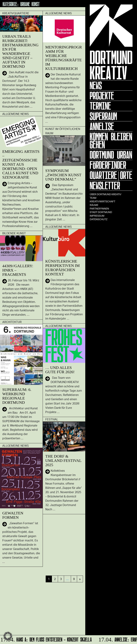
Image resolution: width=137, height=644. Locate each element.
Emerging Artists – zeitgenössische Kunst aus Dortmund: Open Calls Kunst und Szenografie (21, 164)
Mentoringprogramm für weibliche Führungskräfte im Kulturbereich (64, 58)
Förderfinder (108, 165)
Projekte (102, 96)
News (96, 85)
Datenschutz (99, 219)
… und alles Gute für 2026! (60, 370)
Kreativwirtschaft (102, 201)
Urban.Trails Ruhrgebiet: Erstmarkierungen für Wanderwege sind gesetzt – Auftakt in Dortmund (20, 51)
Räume (94, 205)
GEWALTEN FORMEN (13, 515)
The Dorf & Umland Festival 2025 (63, 461)
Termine (100, 106)
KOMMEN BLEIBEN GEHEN (111, 141)
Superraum (103, 116)
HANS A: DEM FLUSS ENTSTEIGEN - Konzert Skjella (47, 639)
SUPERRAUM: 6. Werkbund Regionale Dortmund (17, 396)
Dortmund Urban (111, 155)
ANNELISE (102, 126)
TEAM (93, 198)
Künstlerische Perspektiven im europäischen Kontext (63, 268)
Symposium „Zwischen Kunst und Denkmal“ (63, 175)
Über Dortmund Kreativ (106, 194)
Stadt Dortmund (101, 212)
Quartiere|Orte (111, 175)
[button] (8, 636)
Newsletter (105, 186)
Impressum (97, 216)
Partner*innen (99, 209)
